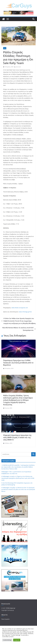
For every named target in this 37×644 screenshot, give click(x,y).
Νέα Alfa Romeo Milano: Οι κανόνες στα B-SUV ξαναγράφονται (19, 329)
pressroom (18, 67)
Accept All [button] (17, 640)
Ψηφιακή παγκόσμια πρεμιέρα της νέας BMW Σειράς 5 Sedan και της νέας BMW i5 (17, 437)
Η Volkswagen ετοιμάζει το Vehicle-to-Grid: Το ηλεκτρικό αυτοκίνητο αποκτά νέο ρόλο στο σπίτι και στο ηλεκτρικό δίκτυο (18, 489)
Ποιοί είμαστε (5, 619)
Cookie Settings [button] (7, 640)
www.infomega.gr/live (25, 312)
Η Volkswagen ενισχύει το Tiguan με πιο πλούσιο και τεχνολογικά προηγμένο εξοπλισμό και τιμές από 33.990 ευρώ (18, 478)
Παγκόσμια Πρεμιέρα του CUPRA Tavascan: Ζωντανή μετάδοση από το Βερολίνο (18, 363)
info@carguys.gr (11, 608)
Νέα (5, 48)
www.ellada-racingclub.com (20, 308)
